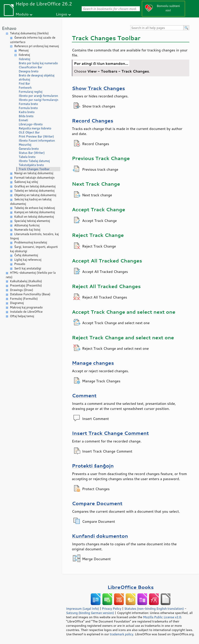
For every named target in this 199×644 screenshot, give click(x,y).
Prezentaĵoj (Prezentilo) (26, 285)
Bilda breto (26, 116)
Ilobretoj (24, 55)
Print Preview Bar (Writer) (36, 136)
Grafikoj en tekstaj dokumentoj (35, 186)
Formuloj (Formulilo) (24, 299)
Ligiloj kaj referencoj (28, 260)
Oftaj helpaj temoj (22, 316)
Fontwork (25, 88)
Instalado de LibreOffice (26, 312)
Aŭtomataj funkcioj (27, 225)
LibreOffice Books (131, 587)
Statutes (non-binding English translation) (154, 609)
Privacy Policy (112, 609)
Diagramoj (17, 303)
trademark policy (121, 634)
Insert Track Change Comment (110, 433)
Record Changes (93, 121)
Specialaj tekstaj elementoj (32, 221)
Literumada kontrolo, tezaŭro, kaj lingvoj (34, 236)
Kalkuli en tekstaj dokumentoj (34, 217)
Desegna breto (29, 71)
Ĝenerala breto (29, 149)
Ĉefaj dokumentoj (26, 255)
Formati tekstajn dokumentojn (34, 178)
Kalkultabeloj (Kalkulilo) (26, 281)
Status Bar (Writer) (32, 153)
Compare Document (97, 503)
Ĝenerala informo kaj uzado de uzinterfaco (33, 40)
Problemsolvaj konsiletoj (31, 242)
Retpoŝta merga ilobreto (35, 128)
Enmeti (23, 120)
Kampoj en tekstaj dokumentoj (34, 212)
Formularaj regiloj (31, 92)
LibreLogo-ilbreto (31, 124)
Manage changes (93, 363)
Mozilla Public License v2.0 (162, 617)
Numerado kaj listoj (27, 230)
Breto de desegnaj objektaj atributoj (37, 77)
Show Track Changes (98, 88)
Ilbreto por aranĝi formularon (38, 96)
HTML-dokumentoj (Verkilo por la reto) (31, 275)
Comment (84, 395)
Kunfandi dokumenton (100, 536)
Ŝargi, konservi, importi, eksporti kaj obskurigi (34, 249)
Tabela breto (27, 157)
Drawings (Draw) (21, 290)
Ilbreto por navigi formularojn (38, 100)
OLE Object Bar (29, 132)
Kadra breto (27, 112)
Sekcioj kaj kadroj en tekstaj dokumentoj (31, 202)
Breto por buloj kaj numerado (38, 63)
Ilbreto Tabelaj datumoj (34, 161)
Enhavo (9, 28)
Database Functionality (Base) (30, 294)
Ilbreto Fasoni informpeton (37, 141)
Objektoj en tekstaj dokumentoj (35, 195)
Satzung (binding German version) (90, 613)
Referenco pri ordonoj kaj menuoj (37, 46)
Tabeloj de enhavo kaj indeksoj (35, 208)
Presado (20, 264)
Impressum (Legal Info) (82, 609)
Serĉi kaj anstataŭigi (28, 268)
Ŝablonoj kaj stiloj (26, 182)
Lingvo (62, 14)
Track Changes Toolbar (34, 169)
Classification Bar (31, 67)
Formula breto (28, 108)
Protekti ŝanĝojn (93, 466)
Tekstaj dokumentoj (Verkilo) (29, 33)
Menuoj (24, 50)
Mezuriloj (25, 145)
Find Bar (24, 84)
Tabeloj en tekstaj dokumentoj (34, 191)
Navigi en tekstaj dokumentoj (34, 173)
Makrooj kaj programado (26, 307)
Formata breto (28, 104)
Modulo (22, 14)
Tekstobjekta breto (31, 165)
